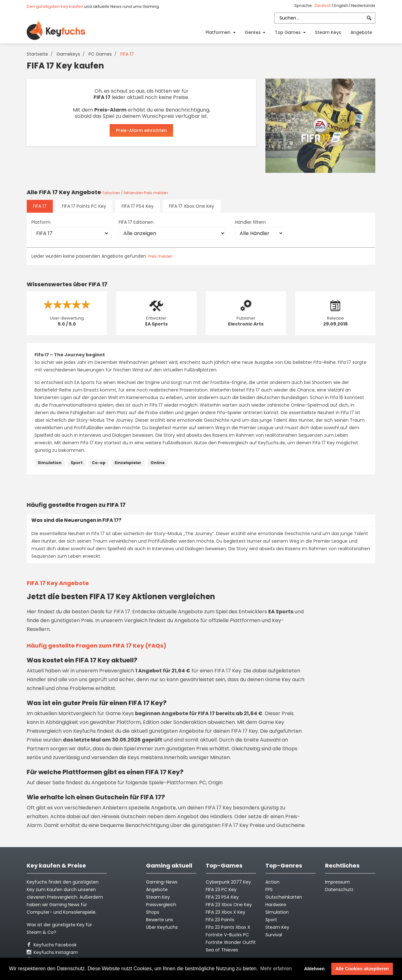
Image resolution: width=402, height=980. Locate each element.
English (342, 5)
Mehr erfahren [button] (276, 969)
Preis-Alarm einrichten (141, 130)
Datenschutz (339, 890)
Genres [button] (253, 32)
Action (272, 882)
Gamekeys (68, 54)
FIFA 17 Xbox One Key (192, 206)
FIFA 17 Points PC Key (84, 206)
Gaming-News (162, 882)
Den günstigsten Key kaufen (55, 6)
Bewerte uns (160, 920)
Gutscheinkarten (284, 897)
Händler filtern (250, 222)
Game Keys (120, 713)
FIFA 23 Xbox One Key (229, 905)
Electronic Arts (246, 324)
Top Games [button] (288, 32)
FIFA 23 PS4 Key (222, 897)
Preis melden (160, 256)
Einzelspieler (128, 463)
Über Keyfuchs (162, 927)
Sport (77, 463)
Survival (274, 935)
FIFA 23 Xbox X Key (225, 912)
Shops (153, 912)
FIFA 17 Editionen (136, 222)
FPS (269, 890)
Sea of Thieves (222, 950)
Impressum (337, 882)
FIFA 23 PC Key (221, 890)
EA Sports (156, 324)
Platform (41, 222)
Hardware (276, 905)
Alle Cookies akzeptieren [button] (362, 969)
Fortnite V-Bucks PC (227, 935)
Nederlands (363, 5)
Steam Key (277, 927)
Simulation (50, 463)
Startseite (37, 54)
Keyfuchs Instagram (52, 952)
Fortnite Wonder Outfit (231, 942)
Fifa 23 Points (220, 920)
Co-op (99, 463)
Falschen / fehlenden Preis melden (135, 193)
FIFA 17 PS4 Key (138, 206)
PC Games (100, 54)
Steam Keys (328, 32)
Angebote (361, 32)
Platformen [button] (219, 32)
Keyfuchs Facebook (52, 945)
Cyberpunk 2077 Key (228, 882)
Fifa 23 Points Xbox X (228, 927)
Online (158, 463)
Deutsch (323, 5)
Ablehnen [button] (314, 969)
